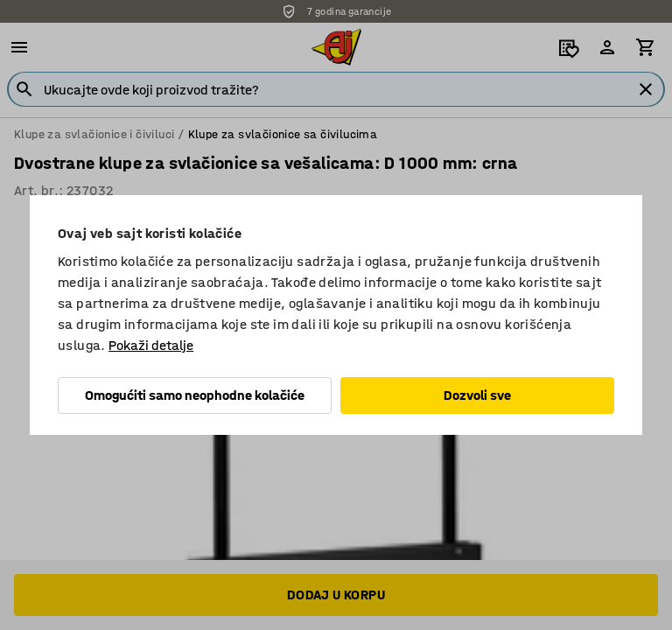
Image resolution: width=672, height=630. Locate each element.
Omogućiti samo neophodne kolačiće (195, 395)
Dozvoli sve (477, 395)
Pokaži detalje (151, 345)
